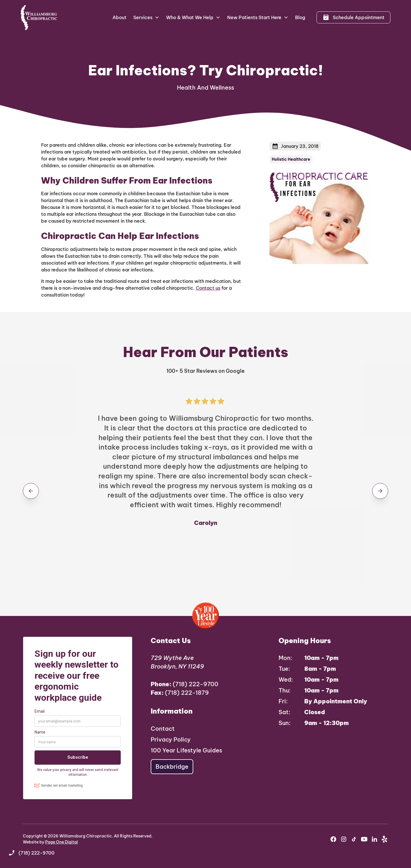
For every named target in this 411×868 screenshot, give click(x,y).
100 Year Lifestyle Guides (186, 750)
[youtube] (364, 839)
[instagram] (344, 839)
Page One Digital (62, 842)
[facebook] (333, 839)
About (119, 17)
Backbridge (172, 767)
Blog (300, 17)
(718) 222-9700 (185, 684)
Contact (163, 729)
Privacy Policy (171, 739)
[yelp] (385, 839)
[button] (146, 17)
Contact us (208, 288)
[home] (39, 17)
